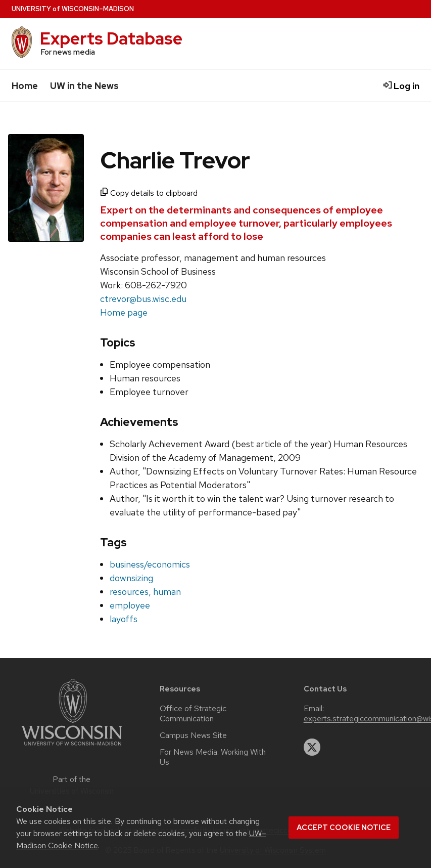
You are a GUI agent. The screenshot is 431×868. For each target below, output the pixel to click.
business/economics (150, 564)
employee (130, 605)
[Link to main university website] (72, 747)
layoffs (124, 619)
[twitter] (312, 747)
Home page (124, 312)
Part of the (72, 785)
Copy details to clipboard (149, 193)
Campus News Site (193, 735)
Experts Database (111, 39)
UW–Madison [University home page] (73, 9)
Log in (401, 86)
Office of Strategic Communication (193, 714)
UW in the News (84, 86)
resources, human (145, 592)
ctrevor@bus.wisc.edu (143, 299)
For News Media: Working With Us (213, 757)
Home (25, 86)
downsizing (131, 578)
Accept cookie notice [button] (344, 828)
